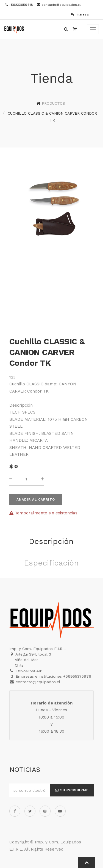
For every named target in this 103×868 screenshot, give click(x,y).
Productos (53, 103)
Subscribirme (72, 790)
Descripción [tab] (51, 541)
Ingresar (80, 14)
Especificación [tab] (51, 563)
